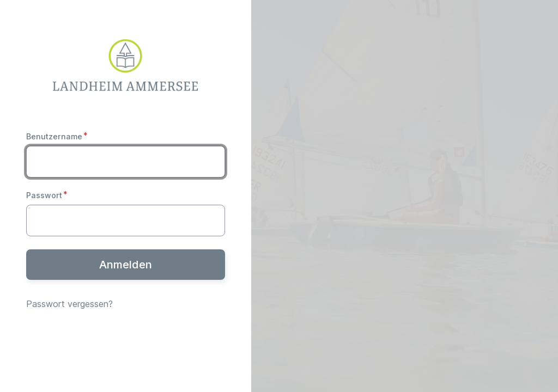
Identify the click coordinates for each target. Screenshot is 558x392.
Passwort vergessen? (69, 304)
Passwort (44, 195)
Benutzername (54, 136)
